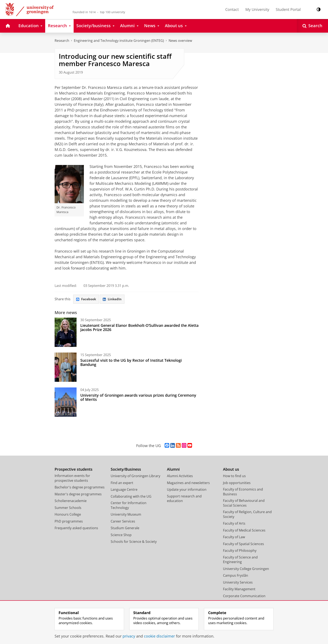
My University (257, 9)
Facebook (87, 299)
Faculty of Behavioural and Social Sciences (244, 503)
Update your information (187, 490)
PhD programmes (69, 521)
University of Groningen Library (135, 476)
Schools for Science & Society (134, 542)
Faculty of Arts (234, 524)
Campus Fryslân (236, 576)
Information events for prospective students (72, 479)
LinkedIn (114, 299)
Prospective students (74, 470)
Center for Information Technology (129, 506)
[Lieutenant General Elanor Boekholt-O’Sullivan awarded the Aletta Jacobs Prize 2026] (66, 333)
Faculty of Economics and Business (243, 492)
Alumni (173, 470)
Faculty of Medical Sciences (244, 530)
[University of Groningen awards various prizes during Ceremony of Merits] (66, 402)
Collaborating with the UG (131, 497)
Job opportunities (237, 483)
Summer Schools (68, 508)
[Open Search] (312, 26)
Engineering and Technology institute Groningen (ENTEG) (119, 41)
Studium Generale (125, 528)
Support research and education (184, 499)
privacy (129, 636)
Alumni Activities (180, 476)
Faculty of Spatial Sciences (243, 544)
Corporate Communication (244, 596)
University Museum (126, 515)
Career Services (123, 521)
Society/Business (126, 470)
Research (62, 41)
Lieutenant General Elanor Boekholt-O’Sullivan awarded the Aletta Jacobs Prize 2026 (139, 328)
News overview (180, 41)
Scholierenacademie (71, 501)
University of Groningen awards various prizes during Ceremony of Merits (138, 398)
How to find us (234, 476)
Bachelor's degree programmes (80, 488)
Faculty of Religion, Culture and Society (247, 515)
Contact (232, 9)
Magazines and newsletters (188, 483)
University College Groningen (246, 569)
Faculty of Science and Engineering (240, 560)
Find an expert (122, 483)
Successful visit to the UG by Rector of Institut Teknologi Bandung (131, 363)
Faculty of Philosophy (240, 551)
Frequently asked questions (76, 528)
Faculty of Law (234, 537)
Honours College (68, 515)
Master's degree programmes (78, 494)
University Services (238, 583)
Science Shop (121, 535)
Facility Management (239, 589)
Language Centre (124, 490)
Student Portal (288, 9)
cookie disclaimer (159, 636)
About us (231, 470)
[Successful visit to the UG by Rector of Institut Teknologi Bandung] (66, 368)
